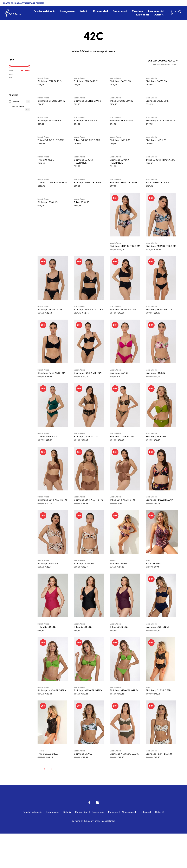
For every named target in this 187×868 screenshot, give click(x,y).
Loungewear (68, 12)
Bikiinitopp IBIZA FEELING (161, 785)
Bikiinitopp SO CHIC (49, 214)
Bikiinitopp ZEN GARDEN (52, 83)
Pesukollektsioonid (45, 12)
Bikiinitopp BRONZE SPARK (53, 103)
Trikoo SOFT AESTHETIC (124, 521)
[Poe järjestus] (152, 62)
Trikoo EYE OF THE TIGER (53, 147)
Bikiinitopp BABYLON (122, 83)
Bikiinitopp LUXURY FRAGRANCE (85, 169)
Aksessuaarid (156, 12)
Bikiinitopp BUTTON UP (159, 653)
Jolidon (15, 102)
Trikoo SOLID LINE (48, 653)
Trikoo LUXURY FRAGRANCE (155, 169)
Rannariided (101, 12)
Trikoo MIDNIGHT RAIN (159, 191)
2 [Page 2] (44, 804)
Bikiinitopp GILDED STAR (52, 326)
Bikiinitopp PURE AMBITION (54, 393)
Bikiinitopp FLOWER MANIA (162, 521)
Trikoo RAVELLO (155, 589)
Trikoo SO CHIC (83, 214)
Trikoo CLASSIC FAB (50, 785)
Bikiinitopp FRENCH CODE (125, 326)
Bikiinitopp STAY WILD (51, 589)
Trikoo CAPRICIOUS (49, 457)
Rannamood (120, 12)
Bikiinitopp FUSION (157, 393)
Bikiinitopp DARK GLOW (88, 457)
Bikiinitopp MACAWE (158, 457)
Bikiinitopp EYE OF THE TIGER (159, 125)
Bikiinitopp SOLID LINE (159, 103)
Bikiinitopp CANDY (121, 393)
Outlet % (159, 15)
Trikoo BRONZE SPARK (123, 103)
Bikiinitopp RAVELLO (122, 589)
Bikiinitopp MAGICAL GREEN (50, 719)
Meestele (138, 12)
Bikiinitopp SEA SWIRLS (51, 123)
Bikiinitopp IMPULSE (122, 147)
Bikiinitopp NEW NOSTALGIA (119, 786)
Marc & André (18, 107)
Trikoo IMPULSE (47, 167)
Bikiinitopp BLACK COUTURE (84, 328)
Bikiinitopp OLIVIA (84, 785)
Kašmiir (84, 12)
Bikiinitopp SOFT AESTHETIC (47, 523)
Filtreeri (26, 72)
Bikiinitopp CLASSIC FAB (160, 717)
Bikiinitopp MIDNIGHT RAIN (90, 191)
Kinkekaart (143, 15)
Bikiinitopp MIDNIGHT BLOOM (122, 260)
